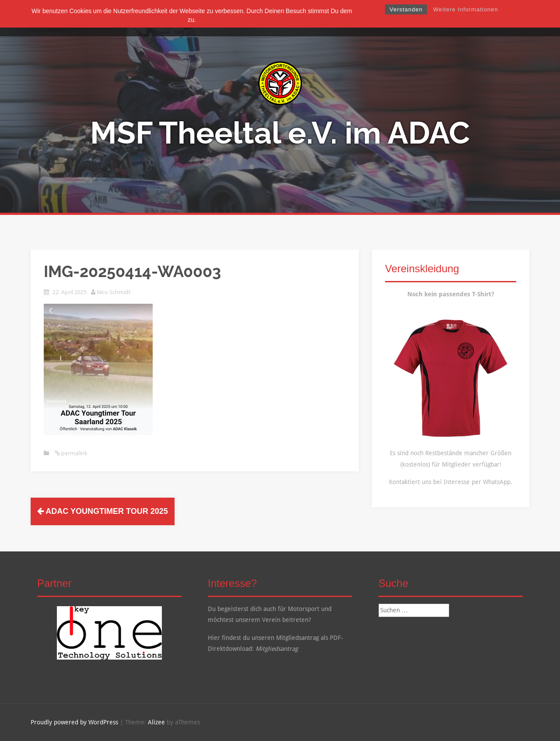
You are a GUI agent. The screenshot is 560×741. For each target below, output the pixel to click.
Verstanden (406, 9)
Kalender (345, 18)
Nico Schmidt (114, 292)
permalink (73, 453)
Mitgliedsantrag (277, 649)
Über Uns (220, 18)
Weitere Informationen (466, 9)
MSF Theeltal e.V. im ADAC (280, 133)
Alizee (156, 722)
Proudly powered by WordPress (74, 722)
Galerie (310, 18)
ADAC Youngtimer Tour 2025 (103, 511)
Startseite (182, 18)
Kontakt (381, 18)
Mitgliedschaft (266, 18)
